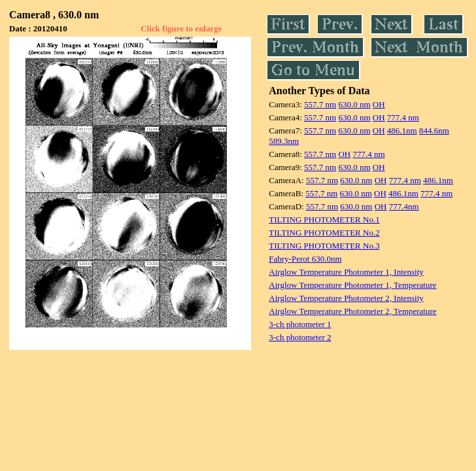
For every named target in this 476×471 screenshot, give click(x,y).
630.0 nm (354, 104)
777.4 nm (403, 117)
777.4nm (404, 206)
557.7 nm (320, 104)
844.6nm (434, 131)
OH (379, 104)
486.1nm (402, 131)
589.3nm (284, 141)
